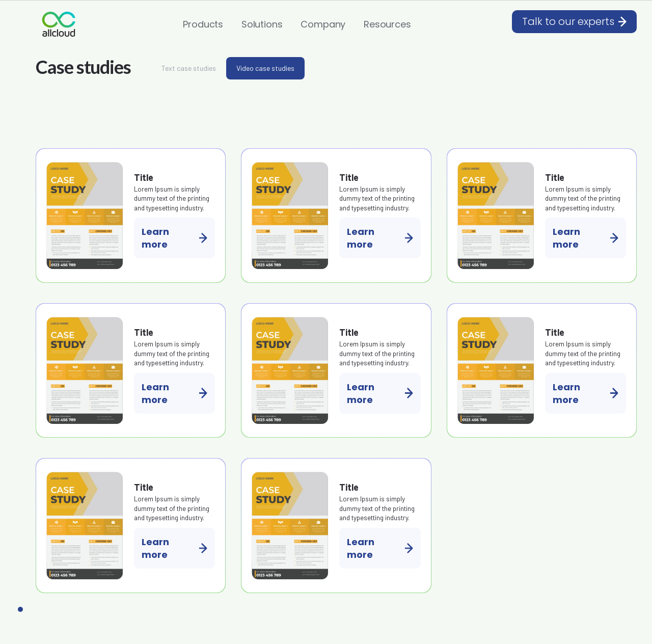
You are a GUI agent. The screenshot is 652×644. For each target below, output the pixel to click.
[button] (203, 24)
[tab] (189, 68)
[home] (59, 24)
